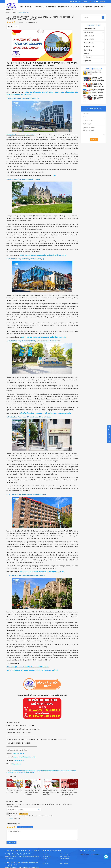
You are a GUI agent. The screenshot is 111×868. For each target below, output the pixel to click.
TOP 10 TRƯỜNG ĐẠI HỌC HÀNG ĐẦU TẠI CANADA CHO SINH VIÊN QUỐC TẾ (32, 670)
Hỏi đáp (86, 54)
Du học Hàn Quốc (66, 847)
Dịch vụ (96, 7)
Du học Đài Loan (66, 851)
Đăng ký (94, 140)
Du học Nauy (65, 854)
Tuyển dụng (88, 57)
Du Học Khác (87, 7)
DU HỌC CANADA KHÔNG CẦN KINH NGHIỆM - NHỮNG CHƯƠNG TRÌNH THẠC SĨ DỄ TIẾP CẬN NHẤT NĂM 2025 (69, 783)
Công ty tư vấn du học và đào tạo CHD (90, 845)
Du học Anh (46, 851)
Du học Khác (88, 50)
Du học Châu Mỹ (89, 39)
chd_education (19, 760)
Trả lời (11, 809)
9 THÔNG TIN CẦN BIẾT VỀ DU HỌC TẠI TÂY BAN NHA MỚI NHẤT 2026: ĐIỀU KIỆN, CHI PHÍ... (98, 91)
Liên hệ (103, 7)
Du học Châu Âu (89, 36)
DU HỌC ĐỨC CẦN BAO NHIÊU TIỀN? (97, 72)
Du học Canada (65, 849)
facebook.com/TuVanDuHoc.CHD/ (25, 757)
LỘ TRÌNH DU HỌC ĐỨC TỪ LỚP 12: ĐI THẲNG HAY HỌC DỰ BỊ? (98, 85)
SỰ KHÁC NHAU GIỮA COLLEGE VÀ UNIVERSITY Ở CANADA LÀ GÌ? (15, 781)
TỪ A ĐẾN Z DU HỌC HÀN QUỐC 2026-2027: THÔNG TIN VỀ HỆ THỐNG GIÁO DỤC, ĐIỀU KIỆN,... (98, 97)
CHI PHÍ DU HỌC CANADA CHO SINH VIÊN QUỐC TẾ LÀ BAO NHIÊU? (44, 337)
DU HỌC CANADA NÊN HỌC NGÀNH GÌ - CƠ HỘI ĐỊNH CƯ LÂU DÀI (42, 572)
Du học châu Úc (76, 7)
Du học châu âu (39, 7)
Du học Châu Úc (89, 43)
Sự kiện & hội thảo (90, 29)
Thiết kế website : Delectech (99, 866)
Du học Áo (46, 849)
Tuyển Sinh (87, 61)
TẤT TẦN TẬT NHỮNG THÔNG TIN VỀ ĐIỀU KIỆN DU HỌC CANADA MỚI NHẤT (46, 413)
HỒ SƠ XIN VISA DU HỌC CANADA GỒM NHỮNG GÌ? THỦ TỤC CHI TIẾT (43, 255)
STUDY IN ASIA (89, 46)
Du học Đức (46, 844)
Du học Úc (46, 854)
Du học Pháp (65, 844)
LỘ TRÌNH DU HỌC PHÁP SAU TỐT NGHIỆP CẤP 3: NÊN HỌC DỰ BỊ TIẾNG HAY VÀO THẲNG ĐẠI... (98, 79)
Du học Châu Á (89, 32)
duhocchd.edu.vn (18, 753)
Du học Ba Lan (47, 847)
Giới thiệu (29, 7)
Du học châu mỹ (63, 7)
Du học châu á (51, 7)
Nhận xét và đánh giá (13, 814)
